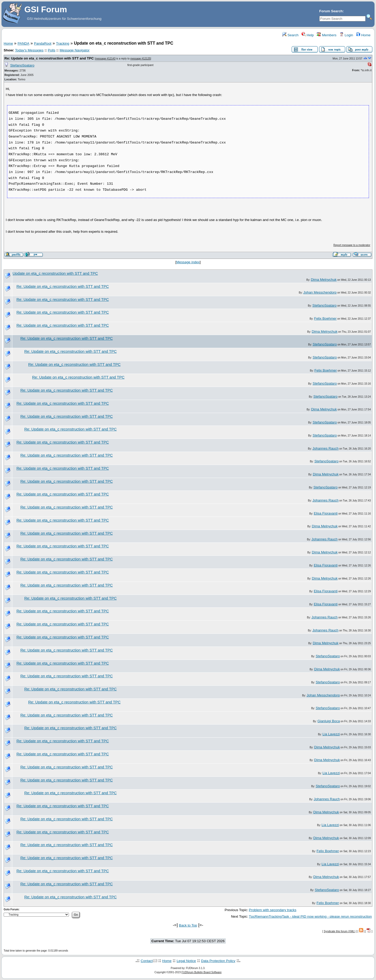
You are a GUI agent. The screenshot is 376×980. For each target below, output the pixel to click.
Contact (147, 961)
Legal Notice (186, 961)
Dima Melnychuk (324, 280)
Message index (188, 262)
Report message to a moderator (352, 245)
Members (327, 35)
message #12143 (106, 59)
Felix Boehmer (325, 318)
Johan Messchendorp (320, 292)
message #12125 (140, 59)
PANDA (23, 43)
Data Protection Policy (218, 961)
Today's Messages (29, 50)
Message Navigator (75, 50)
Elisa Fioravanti (326, 513)
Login (346, 35)
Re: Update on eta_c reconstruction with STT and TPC (49, 58)
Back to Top (188, 925)
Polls (52, 50)
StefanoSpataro (22, 65)
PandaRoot (43, 43)
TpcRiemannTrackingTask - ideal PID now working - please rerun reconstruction (310, 916)
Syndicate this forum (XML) (340, 931)
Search (290, 35)
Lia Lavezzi (331, 734)
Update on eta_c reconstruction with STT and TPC (55, 273)
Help (308, 35)
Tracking (63, 43)
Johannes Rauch (326, 448)
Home (363, 35)
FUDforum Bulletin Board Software (201, 972)
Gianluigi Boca (329, 721)
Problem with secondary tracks (272, 910)
